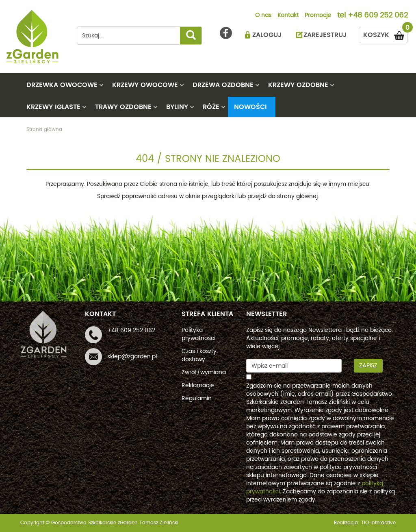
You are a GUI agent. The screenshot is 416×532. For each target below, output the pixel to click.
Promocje (318, 16)
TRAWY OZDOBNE (123, 107)
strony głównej (297, 196)
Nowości (250, 107)
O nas (263, 16)
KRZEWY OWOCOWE (145, 85)
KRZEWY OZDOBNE (298, 85)
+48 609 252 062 (378, 16)
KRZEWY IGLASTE (53, 107)
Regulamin (197, 398)
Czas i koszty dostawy (199, 355)
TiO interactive (378, 523)
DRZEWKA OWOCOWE (62, 85)
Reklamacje (198, 385)
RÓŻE (211, 107)
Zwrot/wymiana (204, 372)
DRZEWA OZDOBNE (223, 85)
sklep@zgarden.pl (132, 356)
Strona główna (44, 130)
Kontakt (288, 16)
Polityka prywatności (198, 334)
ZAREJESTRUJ (325, 35)
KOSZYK (386, 34)
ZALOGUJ (267, 35)
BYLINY (177, 107)
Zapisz (368, 365)
